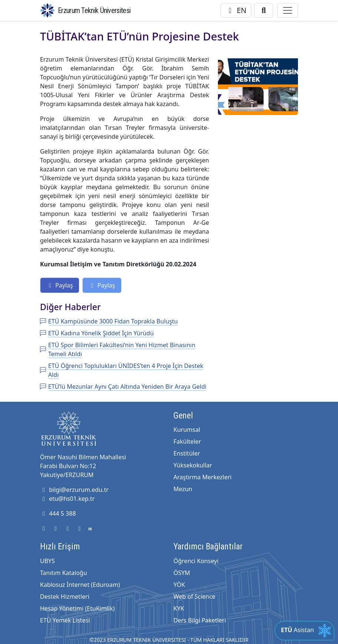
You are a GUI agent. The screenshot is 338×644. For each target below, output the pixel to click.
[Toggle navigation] (288, 10)
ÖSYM (182, 573)
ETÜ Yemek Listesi (65, 620)
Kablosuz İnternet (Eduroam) (80, 585)
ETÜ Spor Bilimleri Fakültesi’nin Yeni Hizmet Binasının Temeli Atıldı (118, 349)
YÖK (179, 585)
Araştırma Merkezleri (203, 477)
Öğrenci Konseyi (196, 561)
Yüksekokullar (193, 465)
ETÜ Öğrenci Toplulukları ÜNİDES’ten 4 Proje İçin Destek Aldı (122, 370)
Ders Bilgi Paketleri (200, 620)
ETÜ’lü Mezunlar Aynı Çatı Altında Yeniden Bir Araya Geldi (123, 387)
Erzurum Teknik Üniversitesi (94, 10)
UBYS (47, 561)
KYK (179, 608)
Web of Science (194, 597)
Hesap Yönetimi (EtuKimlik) (77, 608)
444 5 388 (58, 513)
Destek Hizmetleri (65, 597)
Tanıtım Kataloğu (64, 573)
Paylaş (60, 285)
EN (236, 10)
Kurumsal (187, 430)
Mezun (183, 489)
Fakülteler (187, 441)
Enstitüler (187, 453)
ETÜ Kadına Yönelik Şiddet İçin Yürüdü (97, 333)
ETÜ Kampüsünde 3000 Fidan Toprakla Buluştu (109, 321)
